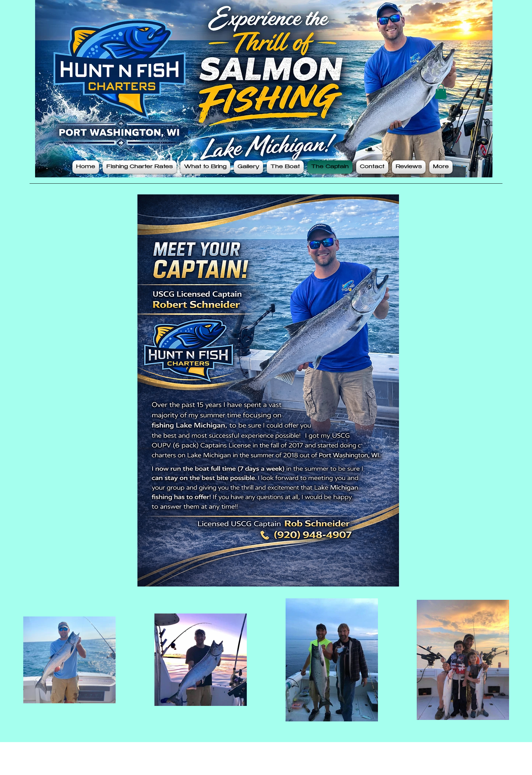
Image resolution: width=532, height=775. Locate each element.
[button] (441, 91)
